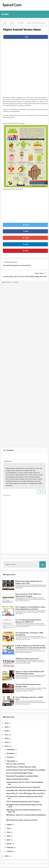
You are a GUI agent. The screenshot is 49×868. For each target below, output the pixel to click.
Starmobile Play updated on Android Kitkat (17, 265)
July (8, 828)
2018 (7, 731)
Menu (5, 14)
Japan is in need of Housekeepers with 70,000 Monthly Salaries (30, 673)
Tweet (26, 225)
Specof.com (12, 5)
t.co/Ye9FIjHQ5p (11, 473)
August (10, 824)
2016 (7, 738)
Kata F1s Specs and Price (15, 764)
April (9, 840)
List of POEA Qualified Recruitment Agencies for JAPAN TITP (28, 621)
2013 (7, 856)
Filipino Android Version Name (17, 779)
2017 (7, 735)
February (10, 847)
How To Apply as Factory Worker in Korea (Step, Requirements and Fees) (30, 608)
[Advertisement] (24, 68)
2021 (7, 723)
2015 (7, 742)
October (10, 757)
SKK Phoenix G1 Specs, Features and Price (22, 820)
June (9, 832)
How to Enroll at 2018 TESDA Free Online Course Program (28, 595)
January (10, 851)
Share (26, 37)
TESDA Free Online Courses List (27, 659)
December (11, 750)
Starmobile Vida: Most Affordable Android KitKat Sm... (26, 790)
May (8, 836)
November (11, 753)
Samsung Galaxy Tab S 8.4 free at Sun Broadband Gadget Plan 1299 (25, 277)
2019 (7, 727)
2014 (7, 746)
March (9, 844)
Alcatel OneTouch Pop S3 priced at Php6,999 (23, 787)
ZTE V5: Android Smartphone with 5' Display (23, 802)
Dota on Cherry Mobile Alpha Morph (19, 773)
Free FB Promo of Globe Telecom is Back (21, 767)
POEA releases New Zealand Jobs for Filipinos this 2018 (29, 582)
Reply (41, 492)
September (11, 761)
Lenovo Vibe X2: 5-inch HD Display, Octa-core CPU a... (26, 793)
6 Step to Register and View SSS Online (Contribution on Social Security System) (30, 647)
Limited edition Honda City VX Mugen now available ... (26, 770)
